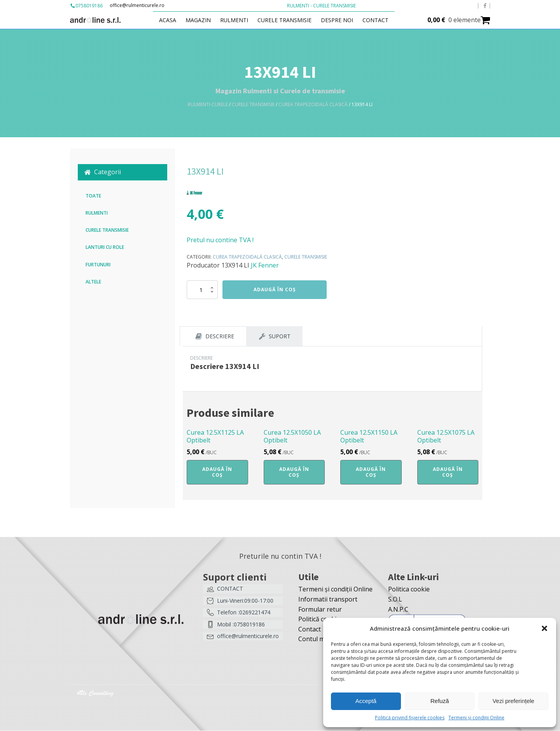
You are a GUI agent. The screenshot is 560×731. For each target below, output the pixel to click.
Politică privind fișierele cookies (410, 718)
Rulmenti (238, 20)
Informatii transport (328, 600)
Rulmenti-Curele (208, 104)
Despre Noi (341, 20)
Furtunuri (98, 265)
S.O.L (395, 600)
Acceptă (366, 701)
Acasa (172, 20)
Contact (380, 20)
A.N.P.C (398, 610)
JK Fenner (265, 265)
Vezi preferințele (513, 701)
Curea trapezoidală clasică (313, 104)
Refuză (440, 701)
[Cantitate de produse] (202, 290)
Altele (93, 282)
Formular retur (320, 610)
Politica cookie (409, 589)
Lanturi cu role (105, 247)
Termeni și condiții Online (476, 718)
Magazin (202, 20)
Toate (93, 196)
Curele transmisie (289, 20)
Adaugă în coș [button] (217, 472)
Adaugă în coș (275, 289)
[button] (544, 628)
